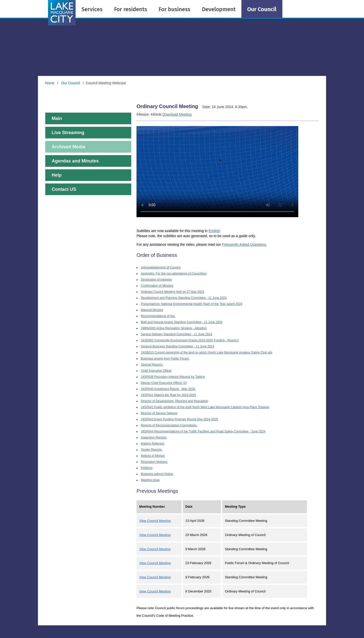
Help (56, 175)
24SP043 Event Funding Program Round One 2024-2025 (179, 419)
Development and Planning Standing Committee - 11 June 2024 (184, 298)
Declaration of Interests (156, 280)
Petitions (147, 468)
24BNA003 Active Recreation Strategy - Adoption (174, 328)
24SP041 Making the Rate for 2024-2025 (168, 395)
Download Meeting (177, 114)
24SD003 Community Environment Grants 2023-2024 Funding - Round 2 (190, 340)
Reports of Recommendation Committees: (169, 425)
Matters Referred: (153, 444)
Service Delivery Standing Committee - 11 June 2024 (176, 334)
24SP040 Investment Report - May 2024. (168, 389)
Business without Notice (157, 474)
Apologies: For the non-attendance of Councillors (174, 274)
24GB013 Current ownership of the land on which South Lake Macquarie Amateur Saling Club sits (207, 353)
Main (57, 118)
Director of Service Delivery (159, 413)
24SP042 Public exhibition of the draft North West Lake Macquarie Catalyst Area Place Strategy (205, 407)
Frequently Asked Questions (244, 244)
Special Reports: (152, 365)
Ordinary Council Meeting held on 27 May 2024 (173, 292)
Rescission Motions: (154, 462)
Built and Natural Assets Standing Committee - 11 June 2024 (182, 322)
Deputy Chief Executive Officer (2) (164, 383)
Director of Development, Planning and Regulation (175, 401)
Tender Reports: (152, 450)
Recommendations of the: (158, 316)
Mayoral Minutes (152, 310)
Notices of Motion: (153, 456)
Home (50, 83)
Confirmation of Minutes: (157, 286)
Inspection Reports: (154, 438)
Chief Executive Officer (156, 371)
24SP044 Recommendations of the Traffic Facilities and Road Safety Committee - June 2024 (203, 431)
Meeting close (150, 480)
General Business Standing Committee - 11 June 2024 (177, 346)
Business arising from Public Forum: (165, 359)
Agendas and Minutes (75, 161)
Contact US (64, 189)
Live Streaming (68, 133)
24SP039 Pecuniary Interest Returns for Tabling (173, 377)
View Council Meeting (155, 521)
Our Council (71, 83)
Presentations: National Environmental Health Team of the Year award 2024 (191, 304)
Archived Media (68, 147)
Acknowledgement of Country (161, 267)
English (214, 231)
